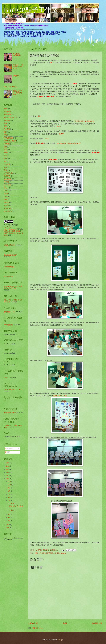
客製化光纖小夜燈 (10, 413)
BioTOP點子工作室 (31, 10)
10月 (10, 485)
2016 (8, 466)
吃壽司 (6, 378)
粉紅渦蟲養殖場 (9, 245)
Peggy (6, 199)
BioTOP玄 (7, 176)
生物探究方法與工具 (11, 117)
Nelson (6, 194)
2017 (8, 463)
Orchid (6, 197)
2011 (8, 525)
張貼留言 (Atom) (38, 628)
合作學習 (42, 553)
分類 (36, 553)
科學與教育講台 (9, 267)
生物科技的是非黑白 (60, 396)
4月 (9, 514)
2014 (8, 472)
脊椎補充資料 (90, 121)
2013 (8, 476)
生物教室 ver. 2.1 (9, 312)
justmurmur (7, 185)
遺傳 (5, 167)
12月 (10, 482)
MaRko (6, 191)
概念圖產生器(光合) (10, 255)
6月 (9, 497)
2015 (8, 469)
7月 (9, 494)
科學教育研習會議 (10, 141)
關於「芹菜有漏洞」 (11, 87)
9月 (9, 488)
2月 (9, 521)
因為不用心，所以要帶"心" (17, 55)
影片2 (59, 126)
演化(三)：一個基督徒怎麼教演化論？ (18, 67)
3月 (9, 517)
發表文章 (9, 448)
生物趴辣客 (8, 114)
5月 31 (12, 503)
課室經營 (7, 164)
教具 (5, 150)
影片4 (47, 139)
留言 (7, 452)
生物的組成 (8, 112)
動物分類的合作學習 (16, 506)
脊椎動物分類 (79, 121)
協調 (5, 132)
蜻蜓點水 (16, 76)
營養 (5, 170)
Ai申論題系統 (8, 325)
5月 (9, 501)
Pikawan (63, 553)
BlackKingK (8, 179)
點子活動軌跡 (8, 173)
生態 (5, 126)
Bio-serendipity (8, 276)
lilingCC (6, 188)
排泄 (5, 147)
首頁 (65, 623)
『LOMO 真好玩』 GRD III (13, 390)
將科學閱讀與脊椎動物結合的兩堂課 (69, 143)
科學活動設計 (50, 553)
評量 (5, 155)
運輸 (5, 158)
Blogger (61, 640)
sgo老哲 (6, 205)
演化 (5, 161)
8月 (9, 491)
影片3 (61, 134)
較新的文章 (33, 623)
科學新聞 (7, 144)
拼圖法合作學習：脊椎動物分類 (17, 93)
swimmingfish (8, 211)
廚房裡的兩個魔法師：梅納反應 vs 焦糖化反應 (13, 287)
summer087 (7, 208)
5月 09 (12, 510)
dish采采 (7, 182)
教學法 (57, 553)
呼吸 (5, 135)
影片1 (40, 116)
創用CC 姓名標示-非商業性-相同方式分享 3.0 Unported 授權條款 (13, 233)
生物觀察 (7, 120)
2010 (8, 528)
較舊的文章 (97, 623)
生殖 (5, 123)
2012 (8, 479)
